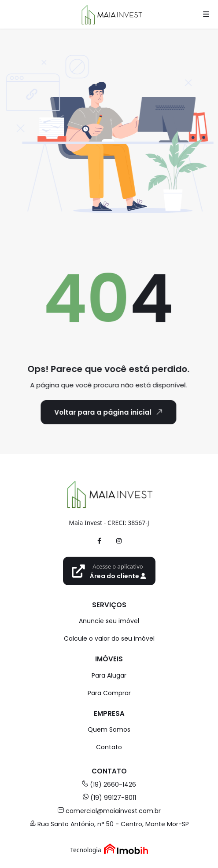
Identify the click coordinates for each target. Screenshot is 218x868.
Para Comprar (109, 693)
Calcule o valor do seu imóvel (109, 638)
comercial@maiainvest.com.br (109, 811)
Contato (109, 747)
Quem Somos (109, 729)
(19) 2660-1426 (109, 784)
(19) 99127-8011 (109, 798)
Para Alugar (109, 675)
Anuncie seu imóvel (109, 621)
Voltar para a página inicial (103, 412)
